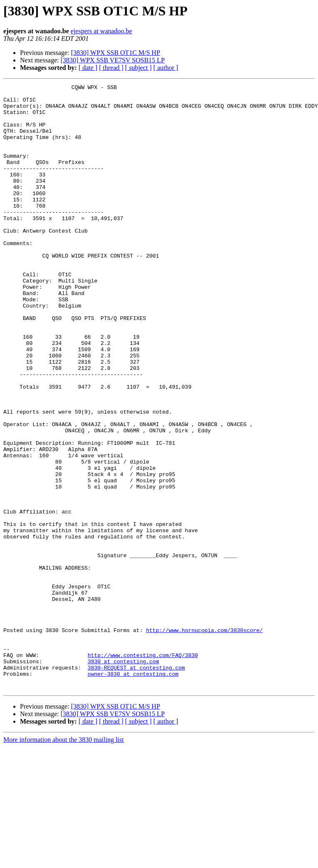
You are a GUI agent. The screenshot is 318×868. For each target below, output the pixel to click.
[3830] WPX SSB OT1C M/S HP (116, 53)
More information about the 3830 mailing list (64, 861)
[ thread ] (111, 68)
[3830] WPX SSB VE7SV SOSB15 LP (113, 60)
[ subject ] (138, 68)
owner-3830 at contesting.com (133, 792)
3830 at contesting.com (123, 777)
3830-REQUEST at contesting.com (136, 785)
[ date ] (88, 68)
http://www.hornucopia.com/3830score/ (204, 740)
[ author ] (166, 68)
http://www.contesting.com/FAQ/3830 (143, 770)
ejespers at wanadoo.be (101, 31)
